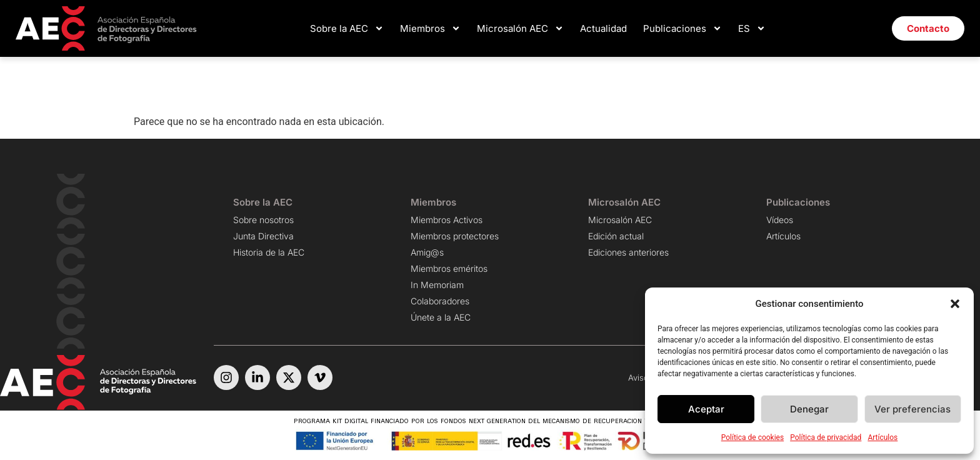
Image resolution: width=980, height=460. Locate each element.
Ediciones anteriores (628, 252)
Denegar (809, 409)
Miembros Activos (447, 220)
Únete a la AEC (441, 317)
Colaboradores (440, 301)
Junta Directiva (263, 236)
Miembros (430, 28)
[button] (955, 304)
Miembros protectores (455, 236)
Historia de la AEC (269, 252)
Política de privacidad (826, 437)
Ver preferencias (912, 409)
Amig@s (427, 252)
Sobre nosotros (263, 220)
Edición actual (616, 236)
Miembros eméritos (449, 268)
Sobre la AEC (347, 28)
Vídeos (780, 220)
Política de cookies (753, 437)
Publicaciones (682, 28)
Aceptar (706, 409)
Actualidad (603, 28)
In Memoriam (437, 285)
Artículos (882, 437)
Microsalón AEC (520, 28)
